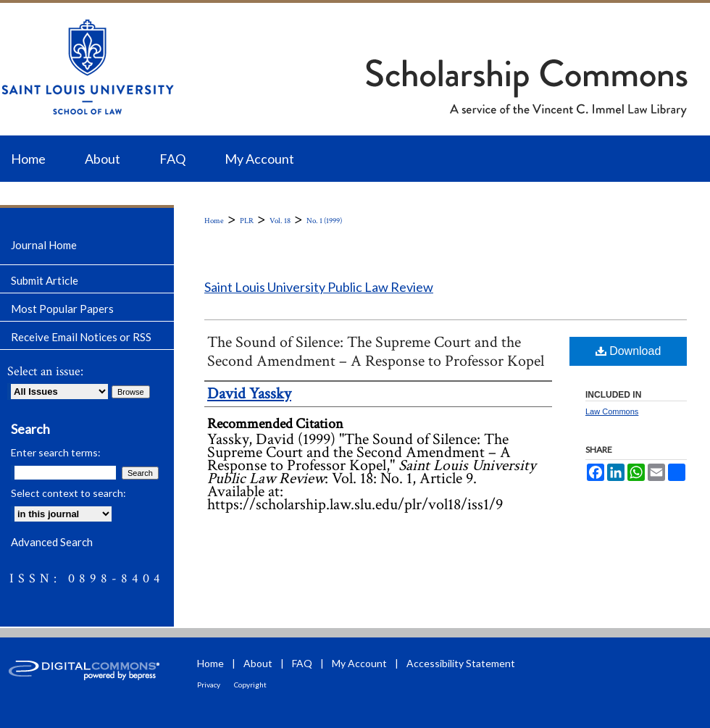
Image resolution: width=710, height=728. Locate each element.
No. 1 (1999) (324, 221)
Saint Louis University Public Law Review (319, 287)
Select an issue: (45, 371)
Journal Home (44, 245)
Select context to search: (68, 493)
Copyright (250, 685)
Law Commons (612, 411)
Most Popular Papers (62, 309)
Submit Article (45, 280)
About (258, 663)
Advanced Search (52, 542)
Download (628, 351)
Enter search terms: (56, 452)
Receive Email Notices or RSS (81, 337)
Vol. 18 (280, 221)
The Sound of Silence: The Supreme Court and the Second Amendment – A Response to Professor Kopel (376, 352)
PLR (247, 221)
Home (214, 221)
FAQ (302, 663)
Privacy (209, 685)
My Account (359, 663)
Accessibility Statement (461, 663)
